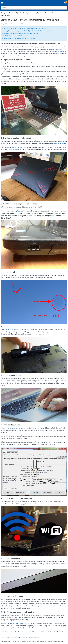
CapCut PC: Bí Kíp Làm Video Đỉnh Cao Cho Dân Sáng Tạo (20, 38)
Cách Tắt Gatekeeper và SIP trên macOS (15, 36)
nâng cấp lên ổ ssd (59, 143)
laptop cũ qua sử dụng (12, 330)
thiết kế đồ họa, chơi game (18, 147)
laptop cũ (19, 211)
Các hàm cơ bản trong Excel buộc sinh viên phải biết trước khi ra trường (24, 28)
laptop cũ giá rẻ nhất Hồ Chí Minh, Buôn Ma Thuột (21, 638)
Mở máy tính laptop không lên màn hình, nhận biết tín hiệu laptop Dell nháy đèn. (27, 31)
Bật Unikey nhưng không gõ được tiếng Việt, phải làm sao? (20, 33)
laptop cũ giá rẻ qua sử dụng (19, 623)
